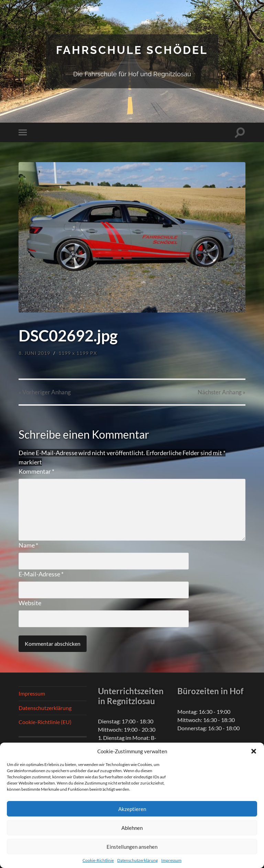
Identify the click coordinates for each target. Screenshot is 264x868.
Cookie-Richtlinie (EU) (45, 722)
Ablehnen (132, 828)
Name (28, 545)
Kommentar (36, 471)
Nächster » (222, 392)
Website (30, 603)
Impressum (171, 860)
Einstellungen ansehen (132, 847)
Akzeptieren (132, 809)
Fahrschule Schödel (132, 50)
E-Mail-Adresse (41, 574)
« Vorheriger (45, 392)
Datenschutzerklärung (137, 860)
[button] (254, 751)
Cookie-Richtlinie (98, 860)
